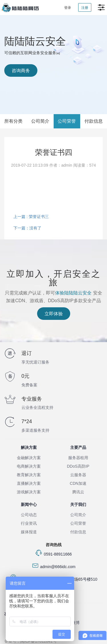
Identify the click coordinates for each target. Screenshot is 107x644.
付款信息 (94, 121)
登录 (68, 8)
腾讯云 (78, 492)
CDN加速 (78, 483)
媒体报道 (29, 532)
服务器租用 (78, 458)
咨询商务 (21, 71)
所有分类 (13, 121)
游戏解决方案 (29, 492)
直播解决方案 (29, 483)
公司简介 (40, 121)
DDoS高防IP (78, 466)
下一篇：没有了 (27, 228)
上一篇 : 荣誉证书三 (31, 217)
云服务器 (78, 475)
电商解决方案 (29, 466)
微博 (76, 623)
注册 (85, 8)
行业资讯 (29, 523)
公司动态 (29, 515)
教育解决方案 (29, 475)
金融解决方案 (29, 458)
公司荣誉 (67, 121)
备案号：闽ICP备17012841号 (31, 641)
